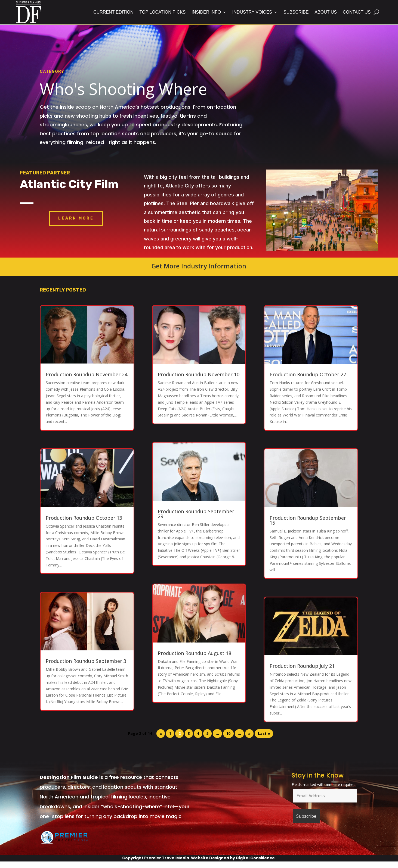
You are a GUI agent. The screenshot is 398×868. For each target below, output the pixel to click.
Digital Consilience (255, 858)
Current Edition (113, 12)
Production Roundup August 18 (195, 653)
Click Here (322, 225)
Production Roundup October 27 (308, 374)
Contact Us (357, 12)
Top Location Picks (162, 12)
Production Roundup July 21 (302, 666)
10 (228, 734)
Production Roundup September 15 (308, 520)
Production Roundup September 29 (196, 514)
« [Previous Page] (161, 734)
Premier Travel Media (167, 858)
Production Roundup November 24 (87, 374)
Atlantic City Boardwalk (322, 199)
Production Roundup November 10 (199, 374)
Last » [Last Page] (264, 734)
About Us (326, 12)
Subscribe (296, 12)
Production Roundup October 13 (84, 518)
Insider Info (206, 12)
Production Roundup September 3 (86, 661)
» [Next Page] (249, 734)
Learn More (76, 218)
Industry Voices (252, 12)
